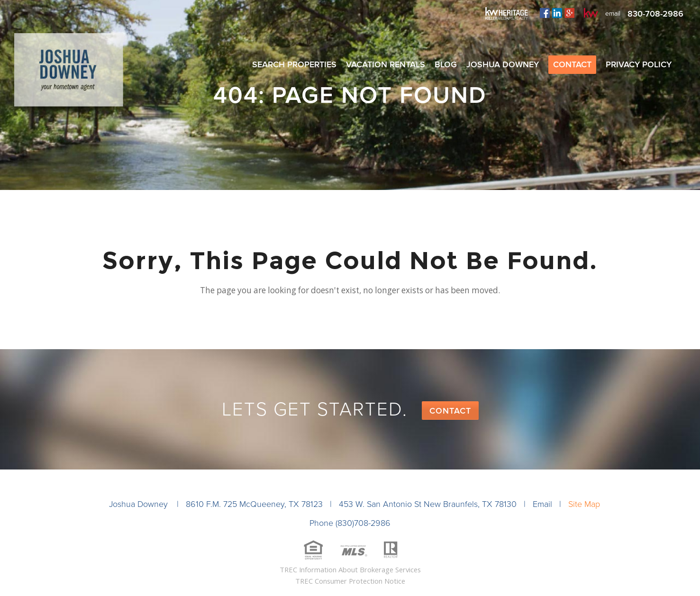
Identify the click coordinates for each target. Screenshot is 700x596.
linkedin (557, 13)
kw (591, 13)
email (613, 14)
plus (569, 13)
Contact (450, 411)
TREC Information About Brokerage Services (350, 569)
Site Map (584, 504)
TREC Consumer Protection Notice (350, 581)
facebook (545, 13)
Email (542, 504)
